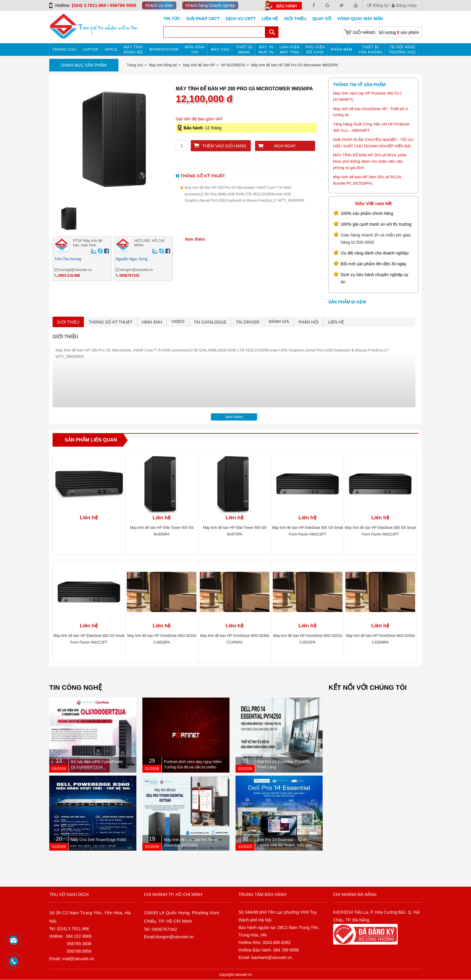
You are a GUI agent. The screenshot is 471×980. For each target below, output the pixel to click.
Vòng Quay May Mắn (360, 19)
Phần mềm (342, 50)
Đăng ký (378, 5)
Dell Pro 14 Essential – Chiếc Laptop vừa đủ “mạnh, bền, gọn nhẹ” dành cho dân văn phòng (285, 845)
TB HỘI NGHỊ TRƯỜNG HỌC (403, 50)
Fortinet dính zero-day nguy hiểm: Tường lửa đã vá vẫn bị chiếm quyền (193, 767)
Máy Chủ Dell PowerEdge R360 (99, 840)
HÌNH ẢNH (152, 322)
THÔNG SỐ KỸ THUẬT (111, 322)
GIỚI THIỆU (68, 322)
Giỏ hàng (364, 32)
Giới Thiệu (295, 19)
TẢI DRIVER (248, 322)
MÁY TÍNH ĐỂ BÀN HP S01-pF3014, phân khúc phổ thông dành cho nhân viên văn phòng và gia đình (370, 161)
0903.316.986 (69, 276)
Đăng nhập (404, 5)
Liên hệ (270, 19)
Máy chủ (220, 50)
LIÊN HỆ (336, 322)
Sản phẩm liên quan (91, 440)
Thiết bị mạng (244, 50)
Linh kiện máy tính (290, 50)
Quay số (322, 19)
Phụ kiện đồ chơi (315, 50)
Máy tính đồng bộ (134, 50)
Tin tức (172, 19)
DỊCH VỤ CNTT (241, 19)
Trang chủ (64, 50)
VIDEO (178, 321)
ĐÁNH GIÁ (279, 321)
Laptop (91, 50)
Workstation (164, 50)
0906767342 (129, 276)
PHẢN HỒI (308, 322)
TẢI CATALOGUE (210, 322)
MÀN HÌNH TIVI (195, 50)
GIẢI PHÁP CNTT (203, 19)
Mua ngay (285, 146)
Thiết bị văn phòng (371, 50)
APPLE (111, 50)
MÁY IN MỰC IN (266, 50)
